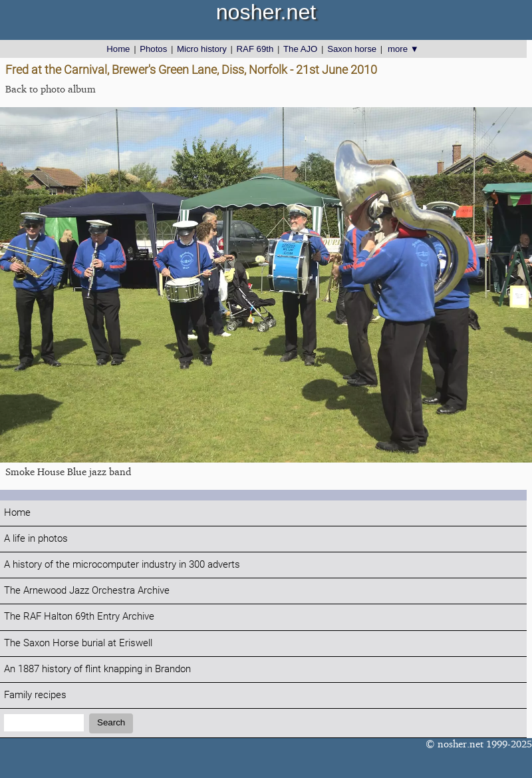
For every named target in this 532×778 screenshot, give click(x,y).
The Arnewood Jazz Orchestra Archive (87, 591)
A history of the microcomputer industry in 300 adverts (122, 565)
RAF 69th (255, 49)
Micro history (202, 49)
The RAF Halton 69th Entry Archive (79, 617)
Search (111, 722)
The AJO (300, 49)
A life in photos (36, 539)
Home (118, 49)
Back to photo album (51, 89)
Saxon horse (352, 49)
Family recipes (35, 695)
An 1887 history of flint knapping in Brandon (97, 669)
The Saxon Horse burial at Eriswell (78, 643)
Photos (153, 49)
